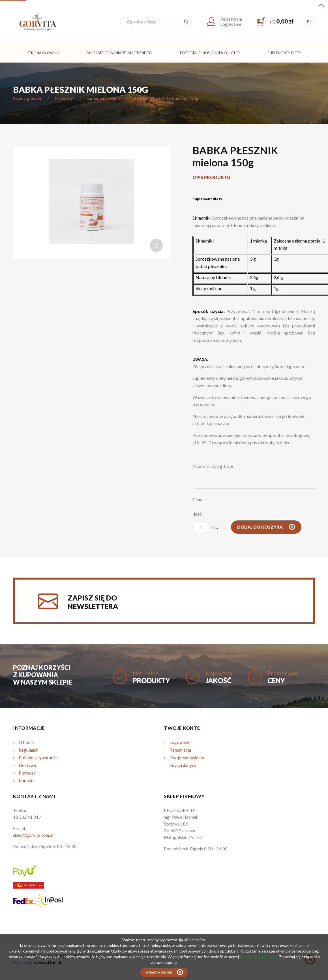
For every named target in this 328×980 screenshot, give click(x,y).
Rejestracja (180, 750)
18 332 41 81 (26, 817)
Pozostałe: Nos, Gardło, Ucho (210, 53)
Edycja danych (183, 765)
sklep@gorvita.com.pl (33, 835)
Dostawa (27, 765)
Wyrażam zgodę (158, 973)
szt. (205, 527)
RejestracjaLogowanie (231, 21)
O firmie (26, 742)
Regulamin (29, 750)
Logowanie (180, 742)
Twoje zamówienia (187, 758)
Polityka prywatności (39, 758)
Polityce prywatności (259, 957)
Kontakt (26, 780)
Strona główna (43, 53)
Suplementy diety (284, 53)
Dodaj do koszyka (260, 527)
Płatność (27, 773)
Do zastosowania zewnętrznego (119, 53)
